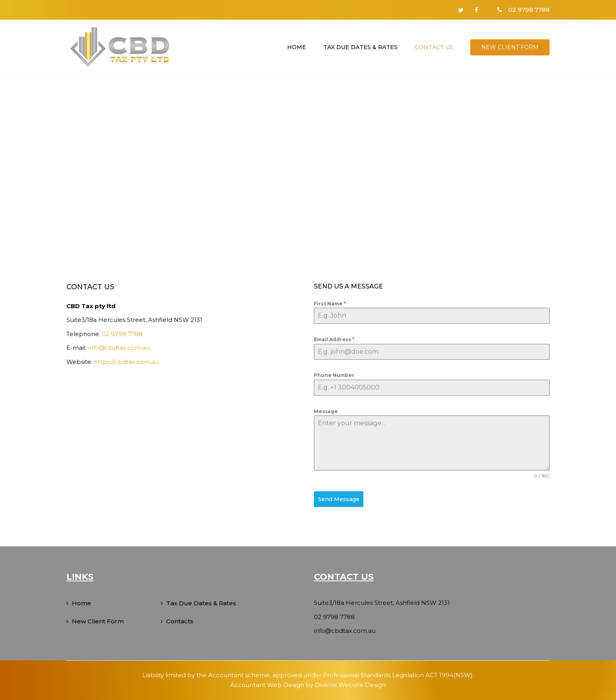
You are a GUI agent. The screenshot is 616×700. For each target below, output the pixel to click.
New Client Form (510, 47)
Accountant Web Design (267, 685)
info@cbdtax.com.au (119, 348)
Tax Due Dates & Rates (360, 47)
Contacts (180, 621)
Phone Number (334, 375)
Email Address (334, 339)
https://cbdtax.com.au (126, 362)
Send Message (339, 499)
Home (297, 47)
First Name (330, 304)
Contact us (434, 47)
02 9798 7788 (122, 334)
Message (326, 411)
